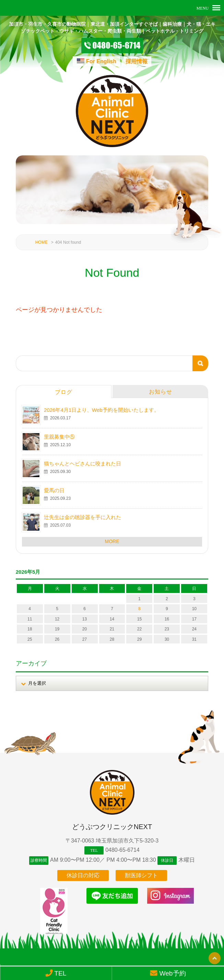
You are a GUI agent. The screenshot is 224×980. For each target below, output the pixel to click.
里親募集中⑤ (59, 433)
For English (101, 61)
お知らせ (161, 388)
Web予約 (168, 973)
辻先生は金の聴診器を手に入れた (82, 513)
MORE (112, 538)
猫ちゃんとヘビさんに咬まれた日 (82, 460)
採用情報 (137, 61)
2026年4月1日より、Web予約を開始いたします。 (102, 406)
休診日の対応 (83, 874)
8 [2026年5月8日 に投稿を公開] (139, 605)
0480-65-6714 (122, 846)
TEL (56, 973)
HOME (42, 239)
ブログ (64, 388)
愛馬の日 (54, 487)
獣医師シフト (141, 874)
